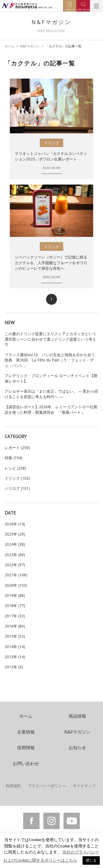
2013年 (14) (15, 657)
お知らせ (77, 748)
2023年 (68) (15, 555)
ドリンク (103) (17, 478)
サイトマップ (84, 786)
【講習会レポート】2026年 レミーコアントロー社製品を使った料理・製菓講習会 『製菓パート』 (51, 409)
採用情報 (26, 748)
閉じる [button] (91, 860)
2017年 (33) (15, 616)
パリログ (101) (17, 488)
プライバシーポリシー (47, 786)
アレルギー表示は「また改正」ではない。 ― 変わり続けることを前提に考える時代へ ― (51, 394)
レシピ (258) (15, 468)
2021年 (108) (16, 575)
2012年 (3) (14, 667)
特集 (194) (13, 458)
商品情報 (77, 716)
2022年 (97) (15, 565)
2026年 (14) (15, 524)
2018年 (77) (15, 606)
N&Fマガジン (30, 46)
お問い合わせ (26, 763)
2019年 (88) (15, 595)
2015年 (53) (15, 636)
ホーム (10, 46)
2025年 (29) (15, 534)
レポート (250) (17, 448)
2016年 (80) (15, 626)
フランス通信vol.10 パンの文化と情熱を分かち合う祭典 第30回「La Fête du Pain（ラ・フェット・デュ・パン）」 (50, 360)
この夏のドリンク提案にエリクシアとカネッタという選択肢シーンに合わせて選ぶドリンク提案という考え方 (50, 339)
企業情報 (26, 732)
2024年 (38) (15, 544)
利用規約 (13, 786)
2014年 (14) (15, 647)
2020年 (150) (16, 585)
